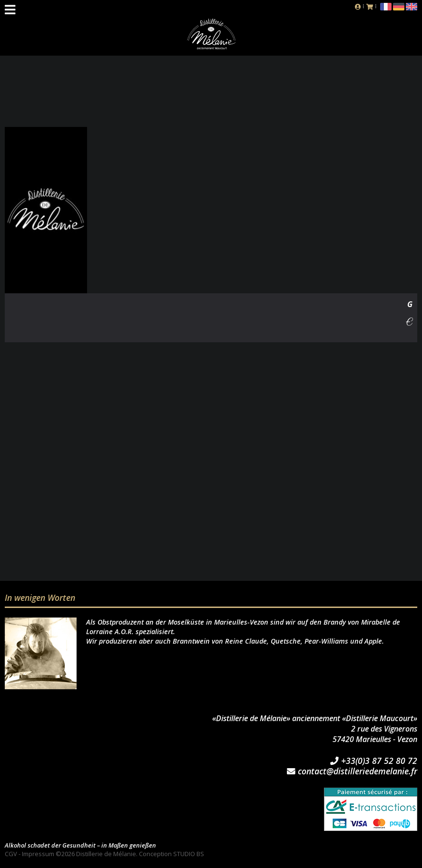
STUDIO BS (189, 854)
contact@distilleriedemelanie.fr (352, 772)
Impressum (38, 854)
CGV (11, 854)
